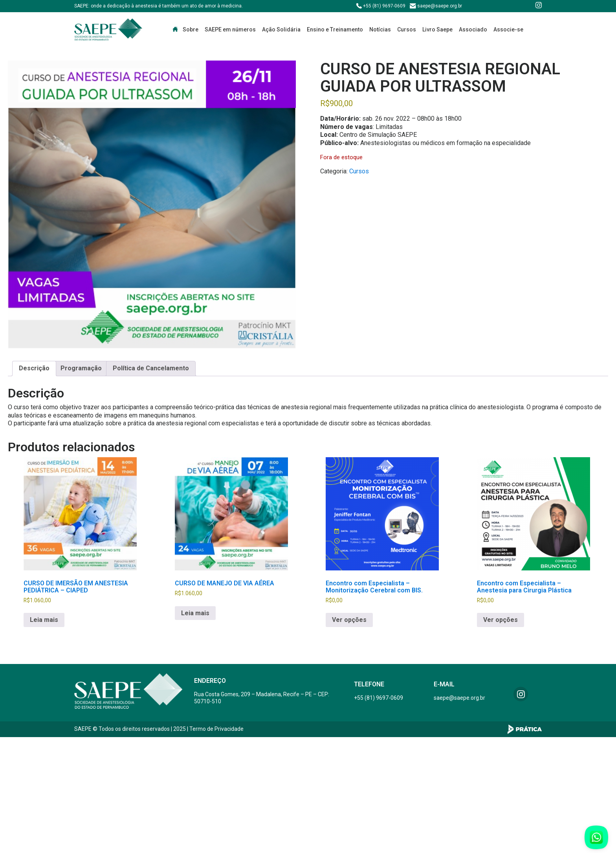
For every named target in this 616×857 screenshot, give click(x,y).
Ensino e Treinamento (335, 29)
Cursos (407, 29)
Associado (473, 29)
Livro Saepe (437, 29)
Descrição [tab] (34, 368)
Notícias (380, 29)
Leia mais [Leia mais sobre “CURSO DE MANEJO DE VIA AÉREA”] (195, 613)
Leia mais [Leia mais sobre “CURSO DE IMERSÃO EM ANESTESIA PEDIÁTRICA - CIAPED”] (44, 620)
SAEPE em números (230, 29)
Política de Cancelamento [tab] (151, 368)
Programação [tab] (81, 368)
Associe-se (508, 29)
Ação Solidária (281, 29)
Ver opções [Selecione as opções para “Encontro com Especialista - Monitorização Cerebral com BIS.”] (349, 620)
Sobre (191, 29)
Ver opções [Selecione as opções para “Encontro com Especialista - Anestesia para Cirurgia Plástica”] (500, 620)
